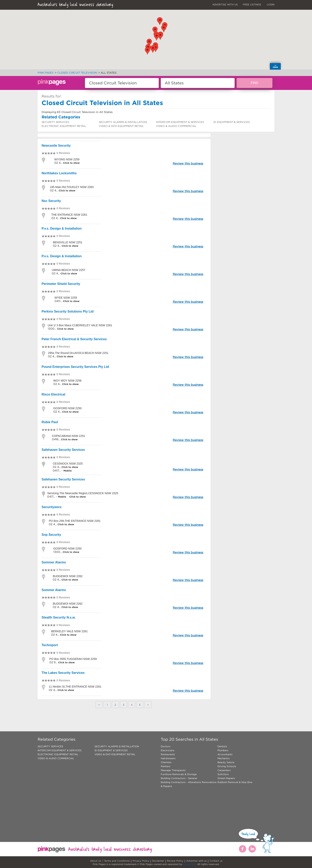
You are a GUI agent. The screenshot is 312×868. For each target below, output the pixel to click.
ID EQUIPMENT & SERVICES (232, 122)
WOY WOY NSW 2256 (67, 381)
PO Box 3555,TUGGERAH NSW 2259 (73, 659)
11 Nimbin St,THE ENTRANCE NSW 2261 (75, 687)
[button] (155, 30)
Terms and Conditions (117, 861)
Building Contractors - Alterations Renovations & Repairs (189, 784)
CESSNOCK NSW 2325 (68, 464)
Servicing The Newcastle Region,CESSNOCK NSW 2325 (83, 493)
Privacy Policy (141, 861)
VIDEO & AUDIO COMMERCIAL (176, 126)
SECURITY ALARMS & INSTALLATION (123, 122)
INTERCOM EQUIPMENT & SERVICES (180, 122)
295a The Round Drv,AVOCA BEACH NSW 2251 (78, 353)
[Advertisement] (244, 164)
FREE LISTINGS (252, 4)
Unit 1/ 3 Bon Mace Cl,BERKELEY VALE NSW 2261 (80, 325)
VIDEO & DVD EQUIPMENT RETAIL (121, 126)
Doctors (166, 746)
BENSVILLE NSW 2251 (68, 242)
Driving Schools (227, 766)
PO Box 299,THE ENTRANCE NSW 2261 (75, 521)
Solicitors (223, 774)
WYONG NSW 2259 (67, 159)
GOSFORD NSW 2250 (67, 408)
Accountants (225, 754)
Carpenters (224, 770)
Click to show (71, 163)
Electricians (168, 750)
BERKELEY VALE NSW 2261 (69, 631)
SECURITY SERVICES (55, 122)
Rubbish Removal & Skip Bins (235, 782)
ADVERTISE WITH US (225, 4)
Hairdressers (168, 758)
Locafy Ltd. (190, 864)
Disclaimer (158, 861)
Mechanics (224, 758)
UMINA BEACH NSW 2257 (68, 270)
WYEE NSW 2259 (66, 298)
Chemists (166, 762)
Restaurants (168, 754)
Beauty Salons (226, 762)
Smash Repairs (226, 778)
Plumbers (223, 750)
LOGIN (271, 4)
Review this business (188, 163)
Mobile (68, 471)
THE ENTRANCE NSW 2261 (69, 215)
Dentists (222, 746)
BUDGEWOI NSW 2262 (68, 576)
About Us (96, 861)
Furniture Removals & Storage (179, 774)
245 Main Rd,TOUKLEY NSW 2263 (72, 187)
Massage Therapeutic (173, 770)
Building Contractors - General (179, 778)
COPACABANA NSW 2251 (69, 436)
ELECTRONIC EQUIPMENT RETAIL (64, 126)
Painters (166, 766)
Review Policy (175, 861)
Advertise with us (196, 861)
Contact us (216, 861)
